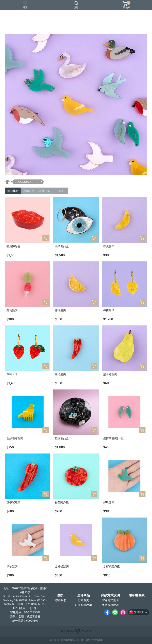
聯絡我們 (61, 600)
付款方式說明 (110, 595)
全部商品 (84, 595)
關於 (61, 595)
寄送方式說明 (110, 600)
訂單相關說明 (84, 605)
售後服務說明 (110, 605)
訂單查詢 (84, 600)
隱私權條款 (137, 595)
